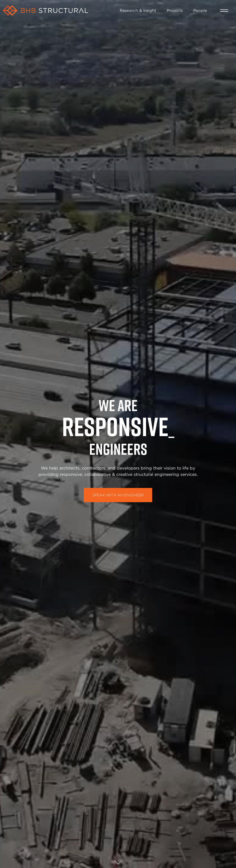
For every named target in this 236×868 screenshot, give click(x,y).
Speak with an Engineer (118, 495)
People (200, 10)
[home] (59, 11)
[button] (224, 11)
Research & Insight (138, 10)
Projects (175, 10)
